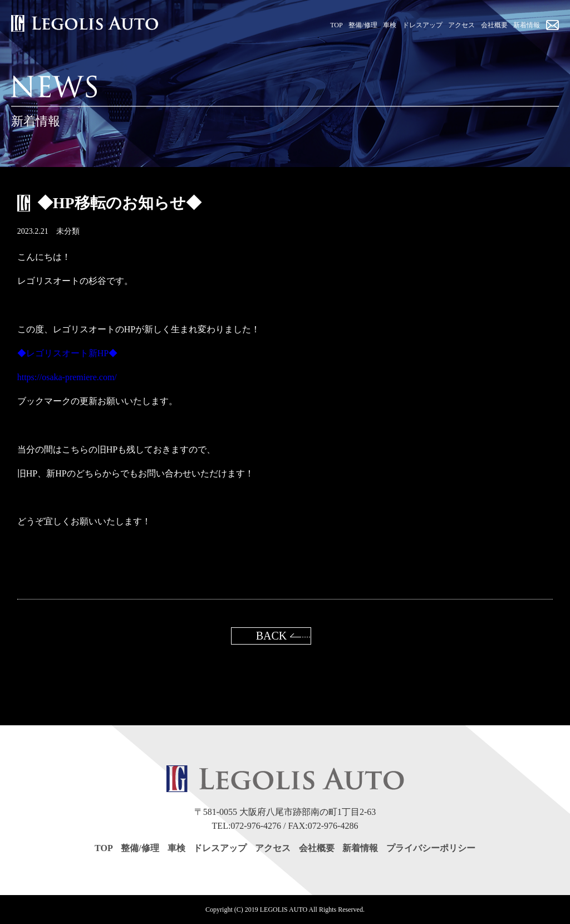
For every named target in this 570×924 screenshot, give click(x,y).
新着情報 (360, 848)
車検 (176, 848)
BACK (272, 636)
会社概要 (317, 848)
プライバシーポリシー (431, 848)
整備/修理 (140, 848)
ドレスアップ (220, 848)
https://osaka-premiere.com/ (67, 377)
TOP (104, 848)
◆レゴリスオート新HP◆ (67, 353)
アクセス (273, 848)
